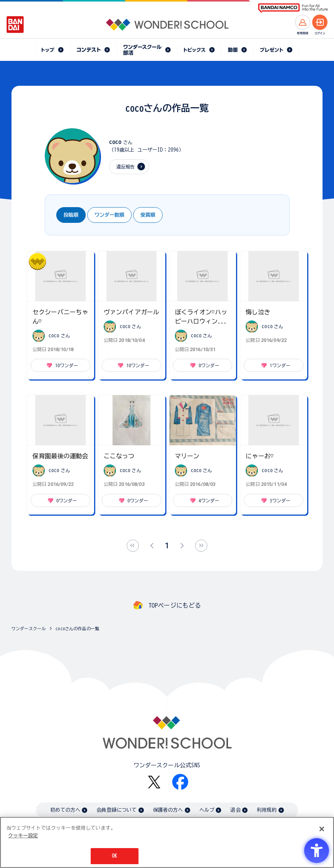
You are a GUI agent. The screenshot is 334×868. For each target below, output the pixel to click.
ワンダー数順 (109, 215)
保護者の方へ (168, 810)
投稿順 (71, 215)
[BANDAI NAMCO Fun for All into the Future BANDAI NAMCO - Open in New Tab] (293, 8)
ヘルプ (207, 810)
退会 (235, 810)
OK (114, 856)
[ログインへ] (320, 22)
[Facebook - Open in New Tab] (180, 782)
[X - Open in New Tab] (154, 782)
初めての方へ (65, 810)
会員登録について (116, 810)
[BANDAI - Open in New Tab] (15, 25)
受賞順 (148, 215)
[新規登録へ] (303, 22)
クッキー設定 (23, 836)
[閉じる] (322, 829)
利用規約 (267, 810)
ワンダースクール (29, 629)
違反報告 (126, 167)
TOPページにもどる (175, 605)
